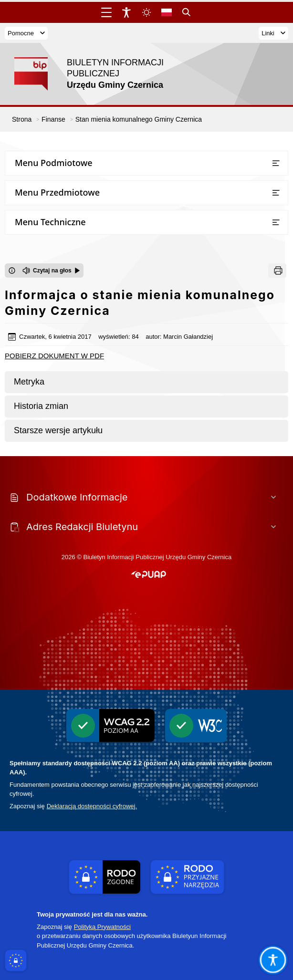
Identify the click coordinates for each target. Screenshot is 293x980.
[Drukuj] (277, 271)
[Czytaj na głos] (51, 271)
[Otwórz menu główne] (106, 12)
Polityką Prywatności (102, 927)
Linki (273, 33)
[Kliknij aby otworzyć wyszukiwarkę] (187, 12)
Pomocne (26, 33)
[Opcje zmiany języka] (167, 12)
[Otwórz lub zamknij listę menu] (276, 163)
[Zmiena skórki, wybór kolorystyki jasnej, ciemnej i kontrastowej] (146, 12)
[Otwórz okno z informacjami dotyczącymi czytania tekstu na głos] (12, 271)
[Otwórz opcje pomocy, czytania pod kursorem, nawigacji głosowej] (272, 959)
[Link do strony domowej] (98, 74)
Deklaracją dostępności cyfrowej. (92, 806)
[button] (149, 575)
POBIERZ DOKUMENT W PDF (54, 356)
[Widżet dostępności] (126, 12)
